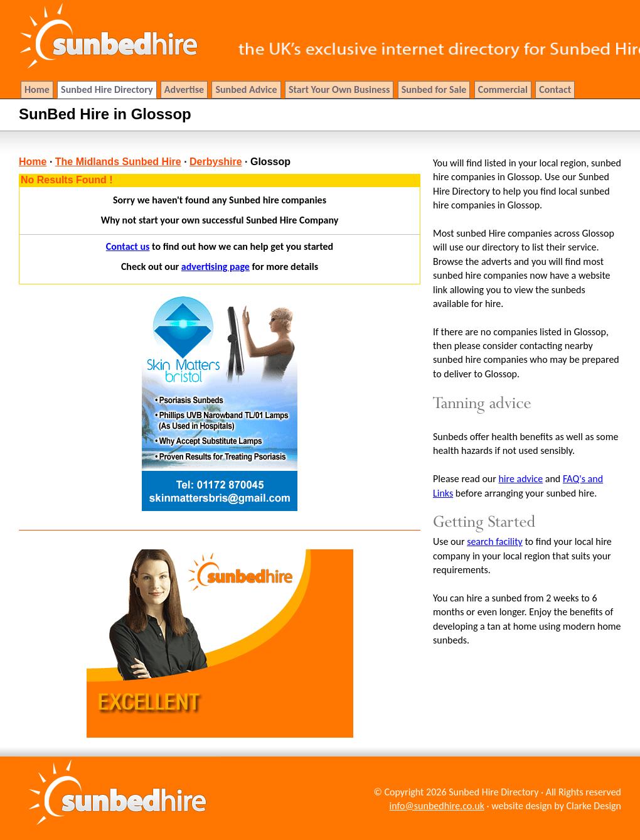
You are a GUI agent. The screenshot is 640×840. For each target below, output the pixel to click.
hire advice (520, 479)
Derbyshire (216, 162)
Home (33, 162)
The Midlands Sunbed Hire (118, 162)
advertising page (216, 267)
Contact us (128, 246)
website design (522, 806)
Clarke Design (594, 806)
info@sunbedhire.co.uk (437, 806)
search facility (495, 541)
